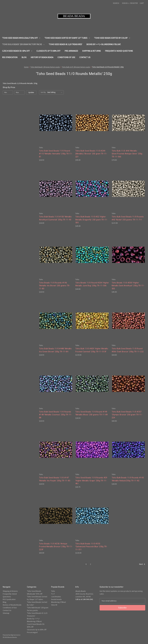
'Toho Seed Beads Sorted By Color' (112, 38)
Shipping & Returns (91, 51)
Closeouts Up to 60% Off (48, 51)
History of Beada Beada (42, 57)
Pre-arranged (71, 51)
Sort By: (43, 92)
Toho (53, 591)
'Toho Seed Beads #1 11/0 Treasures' (65, 44)
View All (54, 605)
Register (134, 3)
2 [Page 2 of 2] (90, 564)
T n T (53, 594)
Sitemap (6, 613)
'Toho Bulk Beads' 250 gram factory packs (23, 44)
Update (31, 92)
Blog (24, 57)
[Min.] (8, 92)
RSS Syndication (10, 57)
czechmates (56, 597)
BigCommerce (15, 635)
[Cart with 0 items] (142, 3)
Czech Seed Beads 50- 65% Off (17, 51)
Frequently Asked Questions (119, 51)
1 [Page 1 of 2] (86, 564)
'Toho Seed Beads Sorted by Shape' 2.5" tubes (67, 38)
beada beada (56, 599)
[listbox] (55, 92)
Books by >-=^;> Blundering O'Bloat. (104, 44)
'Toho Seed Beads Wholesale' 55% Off (21, 38)
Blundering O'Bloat (58, 602)
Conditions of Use (66, 57)
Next (142, 564)
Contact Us (85, 57)
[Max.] (19, 92)
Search (116, 3)
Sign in (125, 3)
